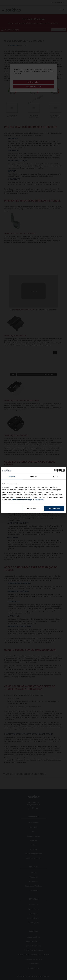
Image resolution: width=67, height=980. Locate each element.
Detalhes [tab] (33, 476)
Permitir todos (54, 508)
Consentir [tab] (12, 476)
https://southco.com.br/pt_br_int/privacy (28, 500)
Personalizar (33, 508)
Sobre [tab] (55, 476)
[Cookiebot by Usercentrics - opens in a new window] (55, 470)
